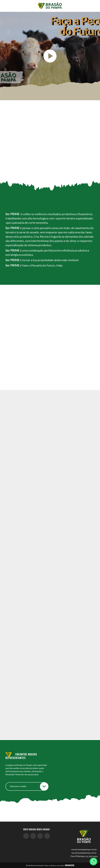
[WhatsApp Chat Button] (93, 862)
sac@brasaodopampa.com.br (84, 853)
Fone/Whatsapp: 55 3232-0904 (84, 856)
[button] (90, 428)
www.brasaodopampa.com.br (84, 850)
